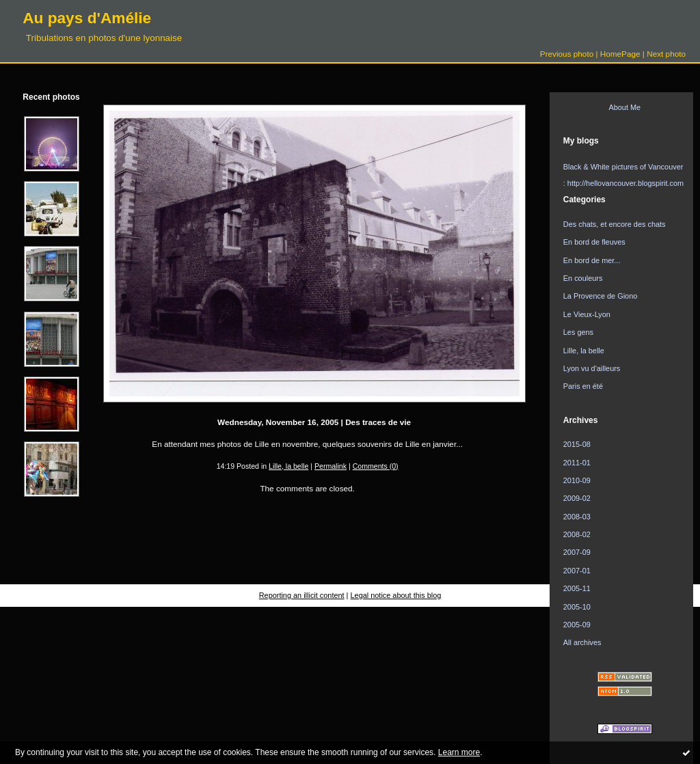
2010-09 (577, 480)
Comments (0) (376, 466)
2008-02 (577, 534)
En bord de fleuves (594, 242)
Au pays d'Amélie (87, 18)
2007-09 (577, 552)
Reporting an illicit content (302, 595)
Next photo (666, 54)
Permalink (331, 466)
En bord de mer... (592, 260)
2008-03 (577, 517)
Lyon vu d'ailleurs (592, 368)
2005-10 (577, 607)
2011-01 (577, 463)
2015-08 (577, 444)
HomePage (620, 54)
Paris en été (583, 386)
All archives (582, 642)
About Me (624, 107)
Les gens (578, 332)
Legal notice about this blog (396, 595)
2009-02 (577, 498)
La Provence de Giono (601, 296)
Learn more (459, 752)
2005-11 (577, 588)
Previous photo (567, 54)
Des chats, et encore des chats (615, 224)
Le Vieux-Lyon (587, 314)
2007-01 (577, 571)
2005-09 (577, 625)
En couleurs (583, 278)
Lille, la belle (288, 466)
